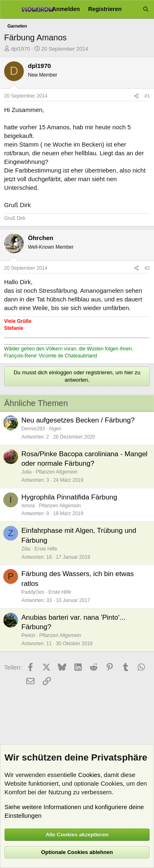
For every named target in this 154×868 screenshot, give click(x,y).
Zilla (26, 549)
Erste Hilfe (46, 549)
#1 (147, 96)
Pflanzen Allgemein (57, 472)
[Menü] (9, 9)
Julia (26, 472)
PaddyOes (33, 592)
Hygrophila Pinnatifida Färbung (69, 497)
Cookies (89, 775)
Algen (55, 429)
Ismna (28, 506)
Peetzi (28, 635)
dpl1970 (21, 49)
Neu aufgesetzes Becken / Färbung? (78, 420)
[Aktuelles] (132, 9)
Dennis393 (33, 429)
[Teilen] (136, 96)
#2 (147, 268)
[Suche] (146, 9)
